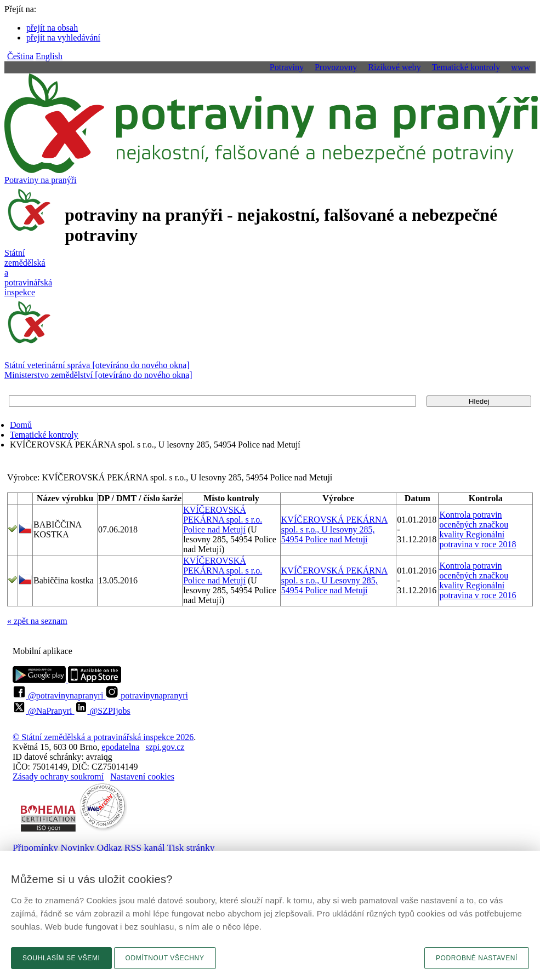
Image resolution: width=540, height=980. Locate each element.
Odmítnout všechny (165, 958)
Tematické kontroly (44, 435)
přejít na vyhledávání (63, 38)
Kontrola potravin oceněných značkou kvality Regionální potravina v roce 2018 (478, 529)
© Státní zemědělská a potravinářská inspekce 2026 (103, 737)
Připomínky (35, 847)
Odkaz (109, 847)
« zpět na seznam (37, 621)
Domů (21, 425)
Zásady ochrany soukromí (58, 776)
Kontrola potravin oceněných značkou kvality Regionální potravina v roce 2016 (478, 580)
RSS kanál (145, 847)
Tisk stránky (191, 847)
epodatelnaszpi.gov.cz (143, 747)
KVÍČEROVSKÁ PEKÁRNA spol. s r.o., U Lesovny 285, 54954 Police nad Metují (334, 580)
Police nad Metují (214, 529)
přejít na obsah (52, 28)
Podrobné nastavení (477, 958)
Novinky (78, 847)
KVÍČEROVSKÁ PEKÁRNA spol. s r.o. (223, 515)
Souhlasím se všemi (61, 958)
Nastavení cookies (142, 776)
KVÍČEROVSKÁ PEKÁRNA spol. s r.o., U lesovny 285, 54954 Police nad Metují (334, 529)
